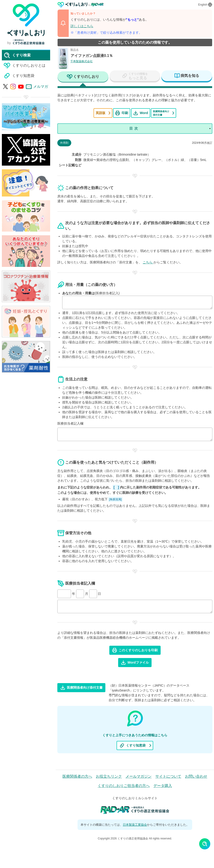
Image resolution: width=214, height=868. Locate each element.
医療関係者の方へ (77, 776)
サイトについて (168, 776)
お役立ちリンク (109, 776)
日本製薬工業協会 (135, 825)
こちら (148, 262)
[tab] (83, 77)
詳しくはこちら (82, 26)
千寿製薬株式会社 (81, 61)
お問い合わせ (196, 776)
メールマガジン (139, 776)
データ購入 (163, 786)
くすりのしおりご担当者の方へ (124, 786)
